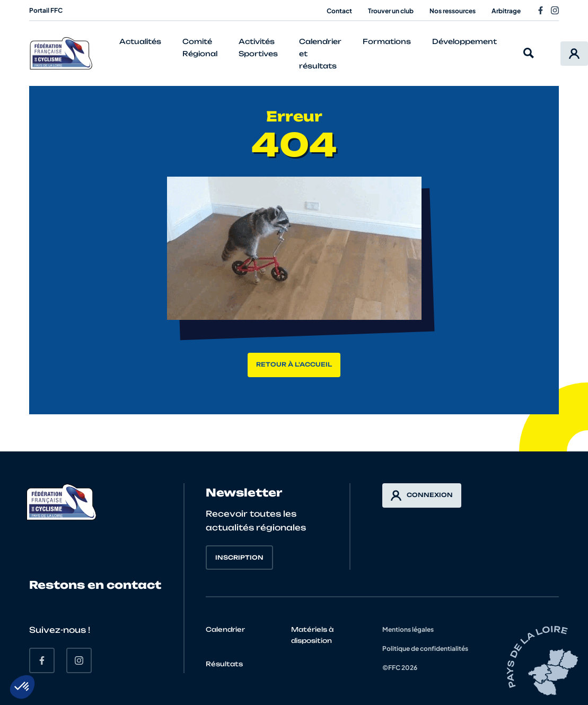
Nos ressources (453, 11)
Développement (464, 41)
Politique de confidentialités (425, 649)
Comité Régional (200, 47)
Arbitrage (506, 11)
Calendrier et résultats (320, 54)
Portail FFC (46, 10)
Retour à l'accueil (294, 364)
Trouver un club (391, 11)
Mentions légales (408, 629)
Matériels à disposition (312, 635)
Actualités (140, 41)
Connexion (422, 495)
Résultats (224, 664)
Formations (387, 41)
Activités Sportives (258, 47)
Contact (339, 11)
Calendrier (225, 629)
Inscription (239, 558)
